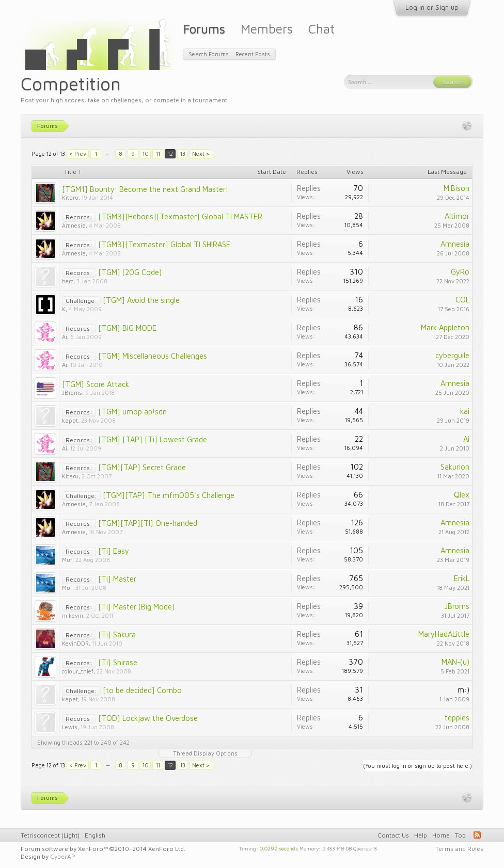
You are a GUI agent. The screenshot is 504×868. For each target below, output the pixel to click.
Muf (67, 560)
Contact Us (393, 835)
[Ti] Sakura (117, 634)
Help (421, 835)
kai (465, 411)
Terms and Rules (459, 849)
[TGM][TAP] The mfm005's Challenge (169, 495)
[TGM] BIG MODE (127, 328)
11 (158, 154)
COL (462, 300)
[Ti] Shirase (118, 662)
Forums (204, 29)
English (95, 835)
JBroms (72, 392)
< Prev (78, 154)
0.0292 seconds (279, 848)
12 (170, 154)
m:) (463, 690)
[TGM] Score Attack (96, 384)
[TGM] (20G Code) (130, 272)
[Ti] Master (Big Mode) (136, 607)
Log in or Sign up (432, 7)
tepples (457, 718)
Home (441, 835)
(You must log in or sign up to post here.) (418, 766)
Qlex (462, 495)
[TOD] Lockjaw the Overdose (148, 718)
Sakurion (455, 467)
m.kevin (73, 615)
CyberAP (63, 856)
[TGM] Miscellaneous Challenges (153, 356)
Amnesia (74, 225)
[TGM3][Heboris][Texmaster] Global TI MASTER (180, 216)
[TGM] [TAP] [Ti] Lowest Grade (153, 439)
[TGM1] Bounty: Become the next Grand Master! (145, 189)
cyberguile (452, 355)
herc (68, 281)
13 (183, 154)
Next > (201, 154)
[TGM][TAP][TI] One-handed (148, 523)
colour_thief (78, 671)
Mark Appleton (445, 327)
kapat (70, 420)
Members (267, 29)
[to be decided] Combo (142, 690)
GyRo (460, 272)
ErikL (462, 578)
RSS (477, 835)
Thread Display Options (205, 753)
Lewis (70, 727)
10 (146, 154)
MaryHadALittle (444, 634)
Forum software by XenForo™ (103, 849)
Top (460, 835)
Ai (65, 337)
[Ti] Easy (114, 551)
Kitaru (70, 197)
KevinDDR (75, 643)
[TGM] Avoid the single (141, 300)
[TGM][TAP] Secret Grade (142, 467)
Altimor (457, 216)
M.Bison (456, 188)
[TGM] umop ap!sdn (132, 412)
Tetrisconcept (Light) (50, 835)
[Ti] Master (117, 579)
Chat (321, 29)
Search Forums (209, 54)
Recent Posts (253, 54)
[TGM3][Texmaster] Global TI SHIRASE (164, 244)
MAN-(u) (455, 662)
